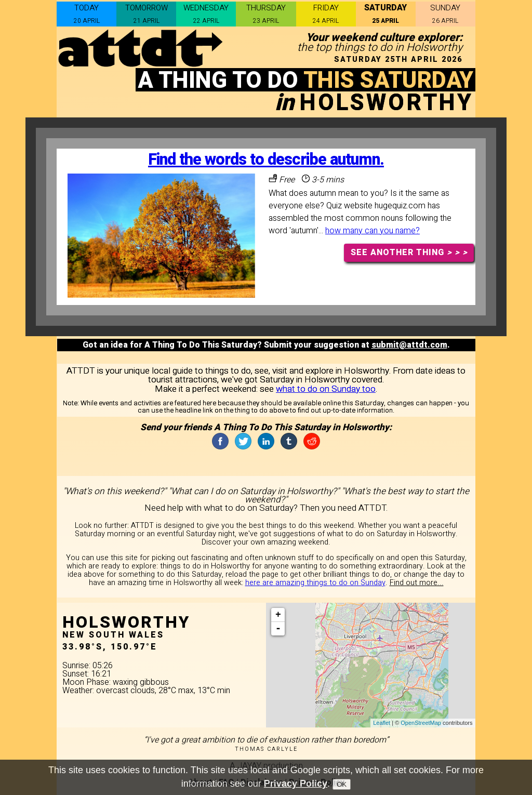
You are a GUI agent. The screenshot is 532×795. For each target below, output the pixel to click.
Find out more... (417, 583)
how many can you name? (373, 231)
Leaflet (382, 723)
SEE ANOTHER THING (409, 253)
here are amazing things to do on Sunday (315, 583)
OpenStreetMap (421, 723)
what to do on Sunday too (326, 389)
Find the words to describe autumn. (266, 160)
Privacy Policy (296, 784)
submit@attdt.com (409, 345)
